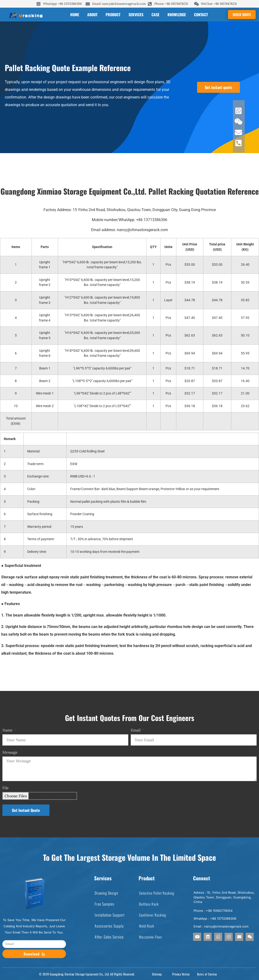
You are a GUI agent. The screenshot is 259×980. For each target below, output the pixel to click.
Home (75, 15)
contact (201, 15)
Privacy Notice (181, 974)
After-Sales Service (109, 937)
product (113, 15)
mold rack (147, 926)
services (136, 15)
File (6, 788)
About (92, 15)
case (155, 15)
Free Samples (105, 904)
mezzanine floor (151, 937)
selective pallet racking (157, 893)
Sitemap (157, 974)
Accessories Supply (109, 926)
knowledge (177, 15)
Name (8, 730)
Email (136, 730)
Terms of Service (207, 974)
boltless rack (149, 904)
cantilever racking (153, 915)
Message (10, 752)
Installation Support (110, 915)
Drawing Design (106, 893)
